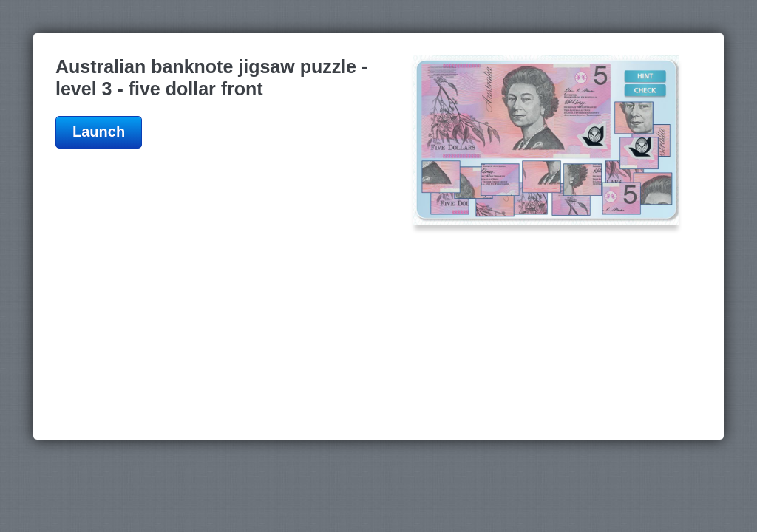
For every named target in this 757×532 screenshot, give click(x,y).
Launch (99, 132)
